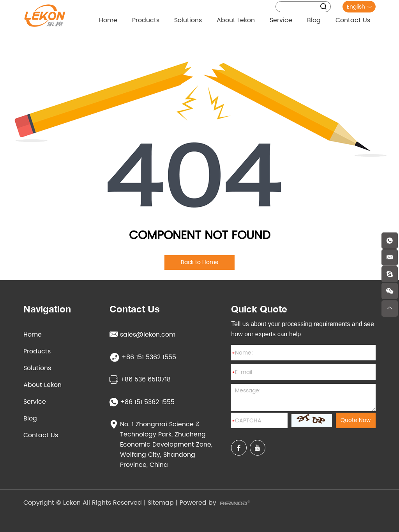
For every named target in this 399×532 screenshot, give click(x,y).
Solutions (188, 20)
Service (281, 20)
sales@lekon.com (142, 335)
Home (108, 20)
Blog (314, 20)
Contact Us (353, 20)
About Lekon (236, 20)
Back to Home (200, 262)
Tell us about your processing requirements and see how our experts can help (302, 329)
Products (146, 20)
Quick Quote (259, 309)
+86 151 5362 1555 (142, 402)
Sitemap (161, 503)
